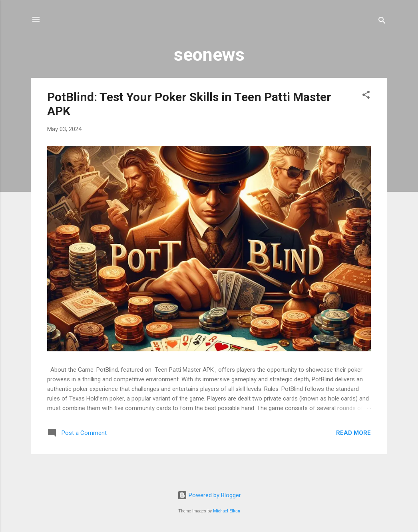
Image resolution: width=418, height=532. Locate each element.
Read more (353, 433)
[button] (366, 96)
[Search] (382, 22)
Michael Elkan (227, 511)
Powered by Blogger (209, 495)
